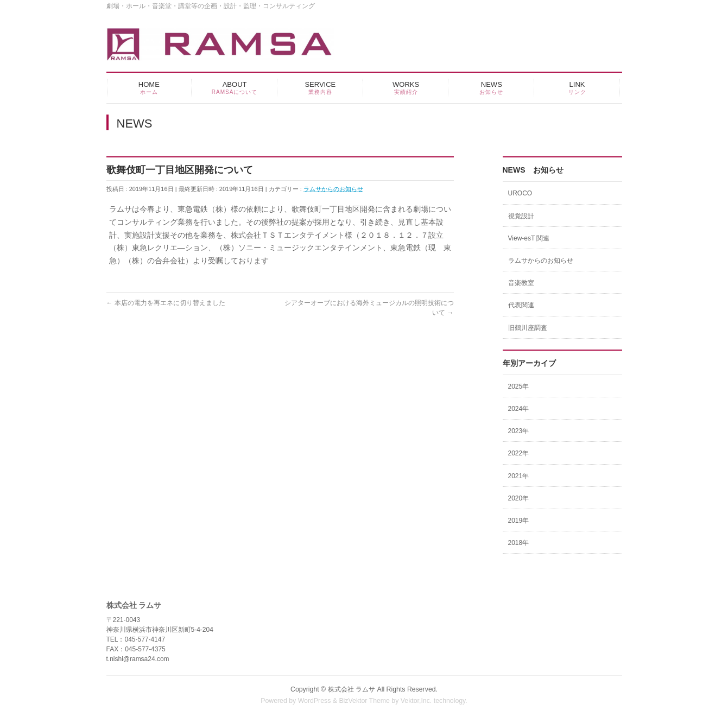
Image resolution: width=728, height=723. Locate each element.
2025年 (519, 386)
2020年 (519, 498)
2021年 (519, 476)
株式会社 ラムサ (352, 689)
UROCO (520, 193)
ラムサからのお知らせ (333, 189)
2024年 (519, 409)
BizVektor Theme (364, 701)
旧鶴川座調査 (528, 328)
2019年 (519, 521)
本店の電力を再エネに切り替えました (166, 303)
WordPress (315, 701)
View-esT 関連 (529, 238)
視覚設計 (521, 216)
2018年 (519, 543)
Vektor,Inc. (416, 701)
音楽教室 (521, 283)
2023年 (519, 431)
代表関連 (521, 305)
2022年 (519, 453)
